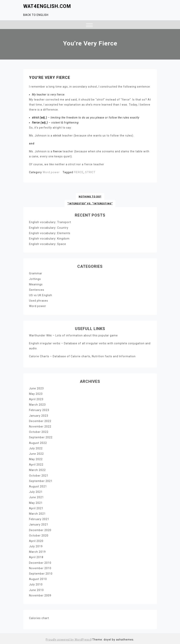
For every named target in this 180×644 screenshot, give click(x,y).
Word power (51, 172)
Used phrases (39, 300)
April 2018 (36, 556)
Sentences (37, 289)
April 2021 (36, 507)
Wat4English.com (47, 6)
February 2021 (39, 518)
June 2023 (36, 388)
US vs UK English (41, 295)
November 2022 (40, 426)
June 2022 (36, 453)
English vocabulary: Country (48, 228)
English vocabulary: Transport (50, 222)
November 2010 (40, 566)
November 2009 (40, 594)
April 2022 (36, 464)
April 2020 (36, 539)
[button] (89, 26)
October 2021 (39, 474)
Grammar (36, 273)
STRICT (90, 172)
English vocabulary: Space (47, 244)
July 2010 (36, 583)
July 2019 (36, 545)
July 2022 (36, 447)
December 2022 (40, 420)
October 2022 (39, 431)
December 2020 (40, 529)
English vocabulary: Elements (50, 233)
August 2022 (38, 442)
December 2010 (40, 561)
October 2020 (39, 534)
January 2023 (39, 415)
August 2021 (38, 485)
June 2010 (36, 588)
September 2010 (41, 572)
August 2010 (38, 577)
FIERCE (78, 172)
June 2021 (36, 496)
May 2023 (36, 393)
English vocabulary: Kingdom (49, 238)
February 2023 (39, 409)
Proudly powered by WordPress (68, 638)
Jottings (35, 279)
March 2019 (37, 550)
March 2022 (37, 469)
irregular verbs (96, 343)
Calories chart (39, 616)
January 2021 (39, 523)
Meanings (36, 284)
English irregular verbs (45, 343)
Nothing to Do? (90, 197)
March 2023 (37, 404)
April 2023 (36, 399)
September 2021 (41, 480)
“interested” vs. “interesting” (90, 204)
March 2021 (37, 512)
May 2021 (36, 502)
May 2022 (36, 458)
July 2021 (36, 491)
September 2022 (41, 437)
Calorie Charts (39, 356)
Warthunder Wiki (40, 335)
